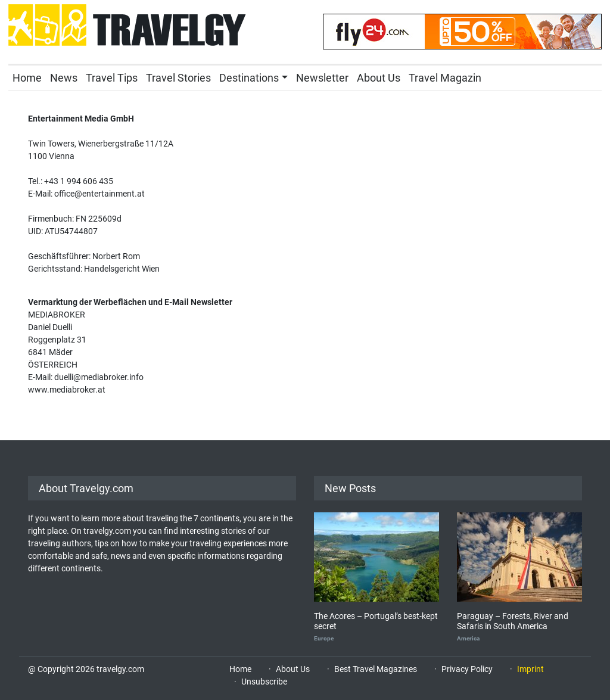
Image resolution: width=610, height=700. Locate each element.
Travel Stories (178, 78)
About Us (379, 78)
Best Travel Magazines (376, 669)
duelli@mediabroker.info (99, 377)
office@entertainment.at (99, 194)
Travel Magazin (445, 78)
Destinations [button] (249, 78)
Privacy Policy (467, 669)
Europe (324, 638)
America (468, 638)
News (64, 78)
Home (27, 78)
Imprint (530, 669)
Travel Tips (112, 78)
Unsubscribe (264, 682)
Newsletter (322, 78)
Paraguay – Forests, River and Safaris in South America (513, 621)
